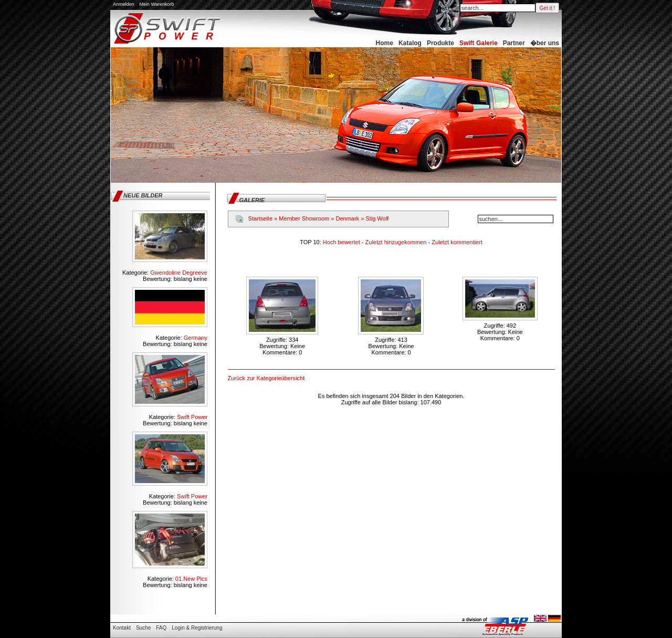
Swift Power (192, 417)
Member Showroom (304, 218)
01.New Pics (191, 579)
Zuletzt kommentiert (457, 242)
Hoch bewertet (342, 242)
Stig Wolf (377, 218)
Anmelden (124, 4)
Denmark (347, 218)
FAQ (161, 628)
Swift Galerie (479, 43)
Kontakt (122, 628)
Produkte (440, 43)
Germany (196, 338)
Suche (143, 628)
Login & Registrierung (197, 628)
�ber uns (545, 43)
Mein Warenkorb (157, 4)
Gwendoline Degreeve (179, 273)
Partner (514, 43)
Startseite (260, 218)
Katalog (410, 43)
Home (385, 43)
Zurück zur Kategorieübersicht (266, 378)
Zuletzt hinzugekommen (397, 242)
